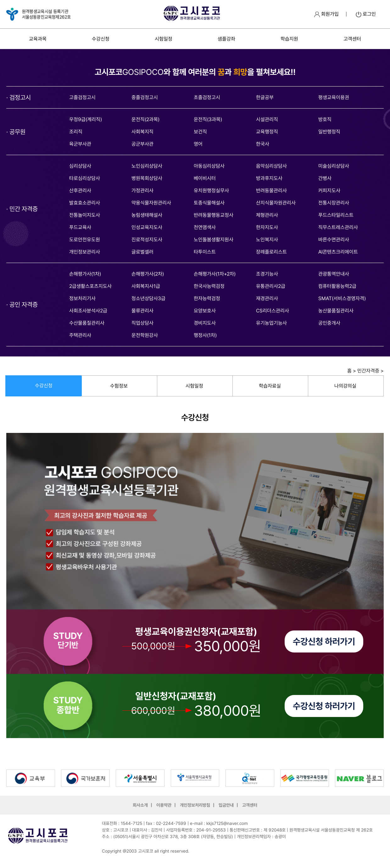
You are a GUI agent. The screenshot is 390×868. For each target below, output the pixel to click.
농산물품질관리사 (336, 311)
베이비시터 (205, 178)
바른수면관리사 (334, 240)
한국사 (263, 144)
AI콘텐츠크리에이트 (338, 252)
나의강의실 (345, 386)
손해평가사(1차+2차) (215, 274)
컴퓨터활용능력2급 (337, 286)
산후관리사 (80, 190)
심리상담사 (80, 166)
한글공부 (265, 97)
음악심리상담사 (271, 166)
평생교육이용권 (334, 97)
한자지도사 (267, 227)
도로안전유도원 (85, 240)
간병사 (325, 178)
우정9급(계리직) (86, 119)
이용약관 (164, 805)
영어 (198, 144)
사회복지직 (142, 132)
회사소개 (140, 805)
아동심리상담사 (209, 166)
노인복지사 (267, 240)
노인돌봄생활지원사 (214, 240)
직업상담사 (142, 323)
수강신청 (101, 39)
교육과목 (38, 39)
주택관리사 (80, 335)
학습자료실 (270, 386)
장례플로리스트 (271, 252)
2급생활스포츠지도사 (90, 286)
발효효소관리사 (85, 203)
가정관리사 (142, 190)
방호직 (325, 119)
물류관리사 (142, 311)
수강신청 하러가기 (324, 642)
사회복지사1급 (146, 286)
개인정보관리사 (85, 252)
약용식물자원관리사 (151, 203)
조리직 (76, 132)
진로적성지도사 (147, 240)
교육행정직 (267, 132)
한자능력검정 (207, 298)
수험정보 (119, 386)
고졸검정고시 (82, 97)
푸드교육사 (80, 227)
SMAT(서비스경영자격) (342, 298)
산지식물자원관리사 (276, 203)
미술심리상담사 (334, 166)
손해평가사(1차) (85, 274)
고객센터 (352, 39)
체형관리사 (267, 215)
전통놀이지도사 (85, 215)
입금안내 (226, 805)
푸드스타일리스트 (336, 215)
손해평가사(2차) (148, 274)
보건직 (200, 132)
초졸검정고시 (207, 97)
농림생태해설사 (147, 215)
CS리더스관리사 (273, 311)
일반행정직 (329, 132)
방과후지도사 (269, 178)
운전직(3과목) (208, 119)
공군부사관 (142, 144)
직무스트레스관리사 (338, 227)
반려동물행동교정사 (214, 215)
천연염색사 (205, 227)
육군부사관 (80, 144)
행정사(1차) (205, 335)
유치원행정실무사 (211, 190)
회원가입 (326, 14)
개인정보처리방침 (195, 805)
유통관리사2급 (271, 286)
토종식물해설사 (209, 203)
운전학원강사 (145, 335)
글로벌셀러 (142, 252)
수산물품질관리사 (87, 323)
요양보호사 (205, 311)
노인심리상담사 (147, 166)
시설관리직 (267, 119)
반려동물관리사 (271, 190)
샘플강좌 (226, 39)
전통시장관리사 (334, 203)
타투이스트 (205, 252)
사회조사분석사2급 (88, 311)
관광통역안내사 (334, 274)
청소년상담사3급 (148, 298)
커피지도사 (329, 190)
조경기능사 (267, 274)
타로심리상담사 (85, 178)
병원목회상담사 (147, 178)
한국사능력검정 (209, 286)
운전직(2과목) (145, 119)
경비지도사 (205, 323)
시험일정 (164, 39)
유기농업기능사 (271, 323)
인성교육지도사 (147, 227)
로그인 (366, 14)
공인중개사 (329, 323)
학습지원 (289, 39)
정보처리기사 (82, 298)
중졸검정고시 (145, 97)
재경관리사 (267, 298)
